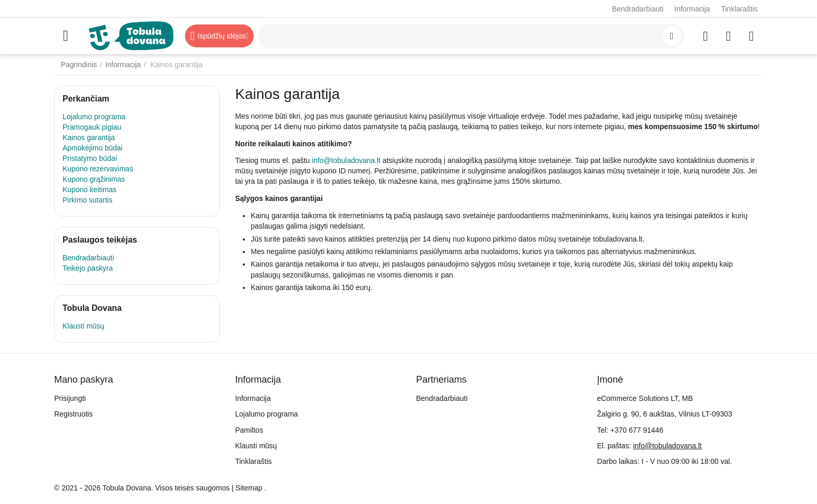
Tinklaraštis (739, 9)
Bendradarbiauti (637, 9)
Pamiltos (249, 430)
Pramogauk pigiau (92, 127)
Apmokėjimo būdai (92, 148)
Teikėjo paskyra (88, 268)
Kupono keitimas (90, 190)
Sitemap (249, 488)
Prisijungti (70, 398)
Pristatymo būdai (90, 158)
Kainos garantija (89, 137)
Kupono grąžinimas (94, 179)
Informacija (692, 9)
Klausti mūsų (83, 326)
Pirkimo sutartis (88, 200)
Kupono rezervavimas (98, 169)
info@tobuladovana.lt (346, 160)
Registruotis (73, 414)
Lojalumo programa (94, 117)
